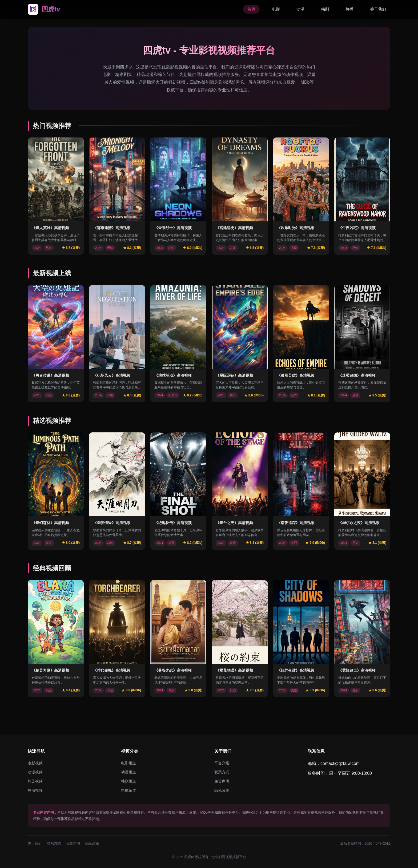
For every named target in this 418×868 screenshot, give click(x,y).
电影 (276, 9)
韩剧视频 (35, 781)
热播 (349, 9)
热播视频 (35, 790)
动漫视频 (35, 772)
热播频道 (128, 790)
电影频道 (128, 763)
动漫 (300, 9)
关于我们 (378, 9)
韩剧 (325, 9)
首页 (251, 9)
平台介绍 (222, 763)
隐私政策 (222, 790)
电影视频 (35, 763)
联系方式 (222, 772)
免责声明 (222, 781)
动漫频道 (128, 772)
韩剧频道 (128, 781)
